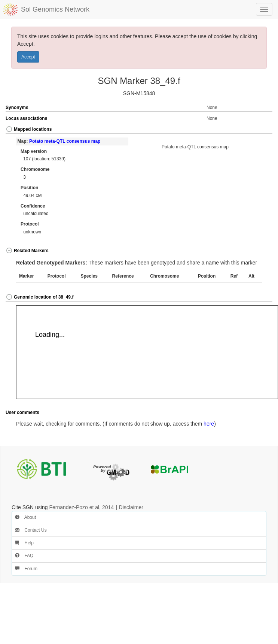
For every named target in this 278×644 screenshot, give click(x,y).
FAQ (24, 556)
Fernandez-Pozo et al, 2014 (81, 507)
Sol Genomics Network (55, 9)
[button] (259, 130)
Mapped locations (29, 129)
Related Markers (27, 251)
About (25, 517)
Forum (26, 569)
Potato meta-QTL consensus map (65, 141)
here (209, 424)
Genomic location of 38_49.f (39, 297)
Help (24, 543)
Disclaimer (131, 507)
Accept (28, 57)
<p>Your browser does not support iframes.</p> (147, 352)
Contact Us (31, 530)
